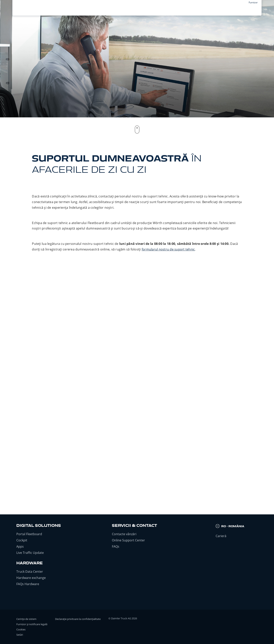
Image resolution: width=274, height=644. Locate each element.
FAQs (116, 546)
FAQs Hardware (28, 584)
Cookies (21, 629)
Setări (20, 635)
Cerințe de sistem (26, 619)
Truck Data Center (30, 572)
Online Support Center (128, 540)
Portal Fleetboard (29, 534)
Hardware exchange (31, 578)
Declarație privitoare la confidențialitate (78, 619)
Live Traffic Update (30, 553)
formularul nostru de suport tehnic (168, 249)
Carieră (221, 536)
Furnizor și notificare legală (32, 624)
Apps (20, 546)
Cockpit (22, 540)
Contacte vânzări (124, 534)
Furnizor (253, 2)
